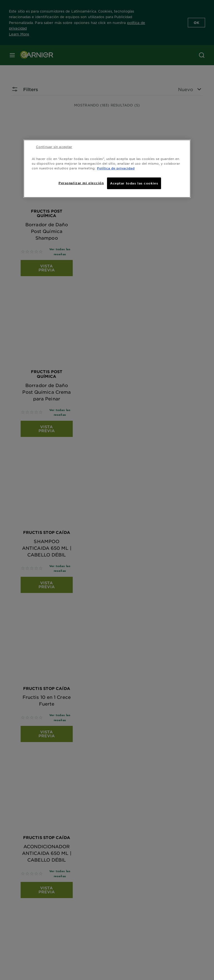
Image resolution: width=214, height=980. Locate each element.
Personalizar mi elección (81, 183)
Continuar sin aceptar (54, 146)
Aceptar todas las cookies (134, 183)
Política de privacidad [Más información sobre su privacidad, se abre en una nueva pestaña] (116, 168)
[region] (107, 168)
